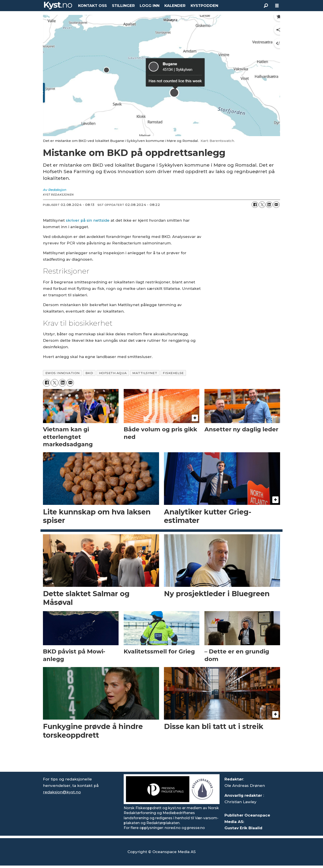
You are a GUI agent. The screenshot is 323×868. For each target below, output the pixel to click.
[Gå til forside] (58, 6)
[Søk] (266, 6)
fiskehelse (173, 373)
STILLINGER (123, 6)
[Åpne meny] (277, 6)
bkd (89, 373)
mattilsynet (145, 373)
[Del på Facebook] (255, 205)
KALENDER (175, 6)
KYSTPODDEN (204, 6)
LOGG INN (150, 6)
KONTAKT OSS (92, 6)
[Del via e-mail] (276, 205)
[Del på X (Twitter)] (262, 205)
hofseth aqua (113, 373)
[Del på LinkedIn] (269, 205)
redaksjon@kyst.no (62, 792)
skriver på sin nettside (88, 220)
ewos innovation (63, 373)
